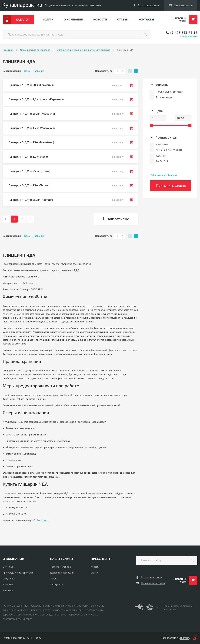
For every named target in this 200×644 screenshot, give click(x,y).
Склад (53, 579)
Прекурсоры (56, 585)
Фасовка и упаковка (61, 567)
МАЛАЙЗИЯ (162, 161)
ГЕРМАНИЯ (162, 145)
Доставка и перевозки (62, 573)
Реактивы (8, 50)
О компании (73, 20)
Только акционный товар (169, 92)
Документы (9, 579)
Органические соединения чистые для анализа (84, 50)
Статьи (123, 20)
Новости (100, 20)
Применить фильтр (171, 186)
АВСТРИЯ (161, 156)
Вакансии (8, 585)
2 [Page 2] (22, 219)
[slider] (151, 125)
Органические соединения (35, 50)
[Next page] (30, 219)
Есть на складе (164, 97)
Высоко (185, 638)
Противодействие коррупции (18, 573)
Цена (27, 71)
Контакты (146, 20)
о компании (170, 610)
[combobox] (120, 71)
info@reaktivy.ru (189, 36)
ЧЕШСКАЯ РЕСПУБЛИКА (169, 150)
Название (38, 71)
